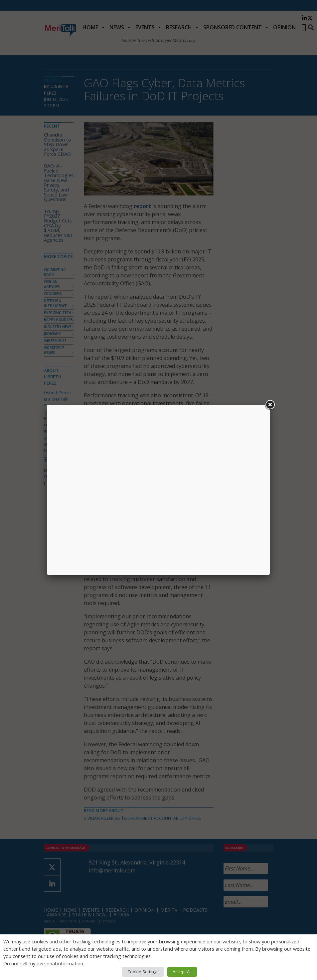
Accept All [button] (182, 972)
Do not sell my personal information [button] (43, 963)
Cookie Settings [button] (143, 972)
